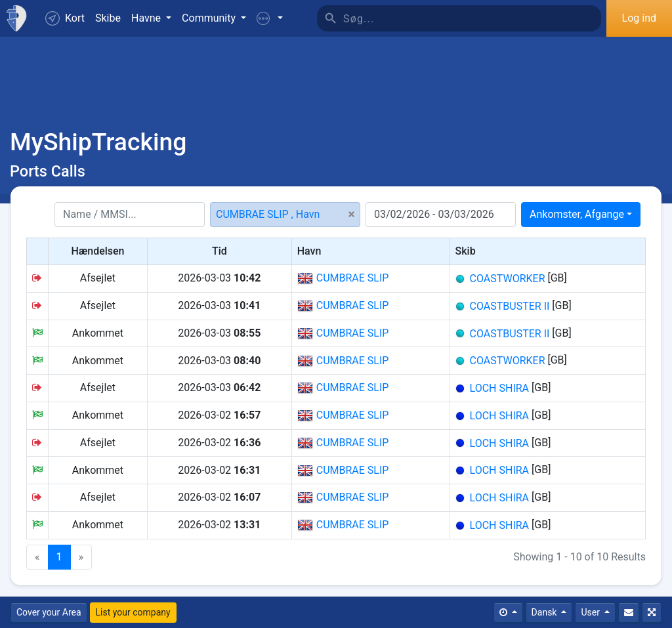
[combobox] (581, 215)
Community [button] (210, 18)
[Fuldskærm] (652, 613)
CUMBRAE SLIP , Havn (268, 214)
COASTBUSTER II (510, 306)
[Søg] (472, 18)
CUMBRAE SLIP (343, 278)
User (591, 612)
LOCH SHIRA (499, 388)
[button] (270, 18)
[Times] (508, 613)
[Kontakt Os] (629, 613)
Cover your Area (49, 612)
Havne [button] (147, 18)
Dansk (545, 612)
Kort (65, 18)
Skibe (108, 18)
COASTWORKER (508, 279)
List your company (133, 612)
